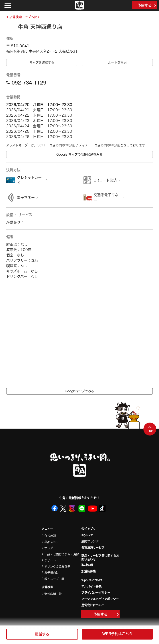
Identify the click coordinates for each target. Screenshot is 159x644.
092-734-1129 (26, 83)
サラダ (49, 548)
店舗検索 (47, 587)
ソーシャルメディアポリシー (100, 599)
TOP (150, 429)
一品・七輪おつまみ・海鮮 (62, 554)
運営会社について (93, 605)
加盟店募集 (89, 571)
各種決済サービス (93, 547)
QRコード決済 (105, 180)
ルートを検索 (117, 62)
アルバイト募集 (91, 586)
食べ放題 (50, 536)
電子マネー (26, 198)
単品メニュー (53, 542)
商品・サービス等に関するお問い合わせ (100, 557)
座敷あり (13, 222)
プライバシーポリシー (96, 592)
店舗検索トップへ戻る (25, 17)
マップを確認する (42, 62)
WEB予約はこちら (117, 634)
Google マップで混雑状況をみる (79, 155)
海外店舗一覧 (53, 594)
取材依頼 (87, 565)
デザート (50, 560)
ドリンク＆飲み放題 (57, 566)
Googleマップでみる (79, 391)
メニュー (47, 529)
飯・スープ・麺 (54, 579)
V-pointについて (92, 580)
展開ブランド (90, 541)
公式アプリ (89, 529)
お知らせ (87, 535)
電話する (42, 634)
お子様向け (52, 572)
